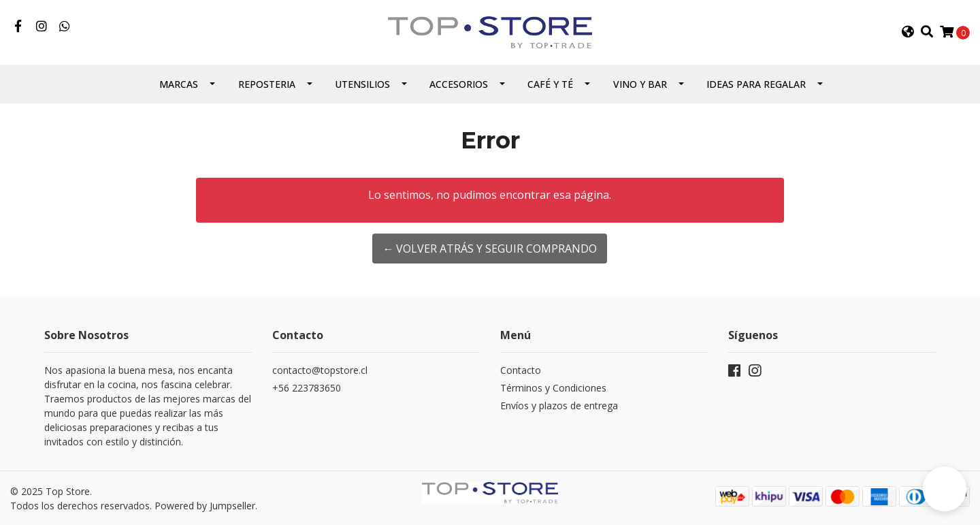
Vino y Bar (640, 84)
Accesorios (459, 84)
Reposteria (267, 84)
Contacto (521, 370)
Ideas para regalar (756, 84)
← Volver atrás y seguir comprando (490, 249)
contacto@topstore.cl (320, 370)
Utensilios (362, 84)
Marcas (179, 84)
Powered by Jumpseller (205, 506)
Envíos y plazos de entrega (559, 405)
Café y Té (550, 84)
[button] (907, 32)
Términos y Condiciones (553, 388)
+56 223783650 (307, 388)
